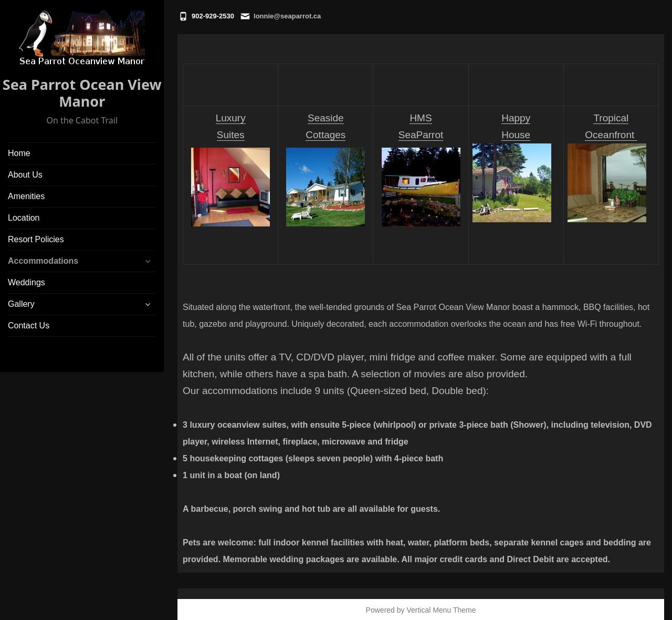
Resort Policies (36, 239)
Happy (516, 118)
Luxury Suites (230, 169)
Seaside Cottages (325, 169)
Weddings (27, 282)
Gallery (21, 304)
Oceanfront (611, 135)
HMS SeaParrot (421, 169)
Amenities (26, 196)
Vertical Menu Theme (441, 610)
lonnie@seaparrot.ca (287, 16)
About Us (25, 175)
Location (24, 218)
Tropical (611, 118)
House (516, 135)
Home (19, 153)
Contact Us (29, 325)
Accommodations (43, 261)
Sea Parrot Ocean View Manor (82, 93)
